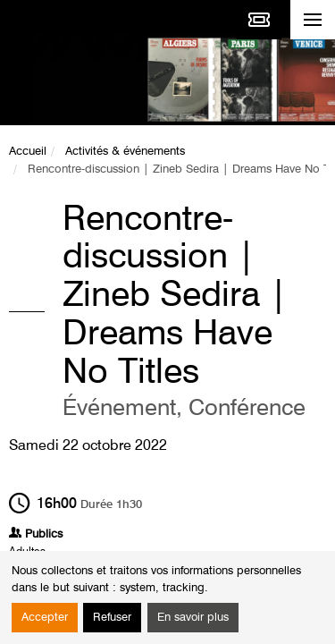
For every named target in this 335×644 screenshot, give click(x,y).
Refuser (112, 618)
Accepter (45, 618)
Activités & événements (125, 152)
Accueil (28, 152)
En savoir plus (193, 618)
